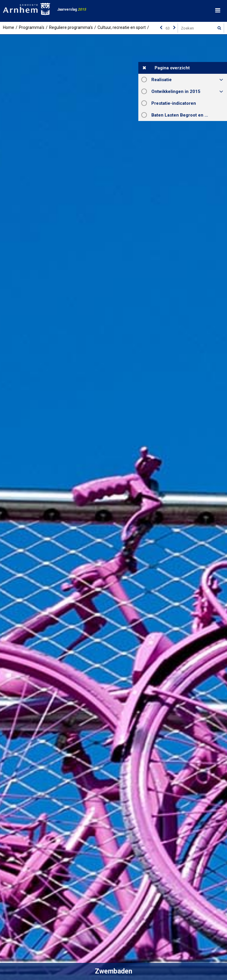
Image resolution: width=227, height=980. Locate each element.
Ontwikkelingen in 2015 (176, 91)
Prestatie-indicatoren (174, 103)
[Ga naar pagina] (168, 28)
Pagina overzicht (172, 68)
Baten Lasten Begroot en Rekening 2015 (189, 115)
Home (9, 27)
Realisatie (162, 80)
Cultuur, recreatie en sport (122, 27)
